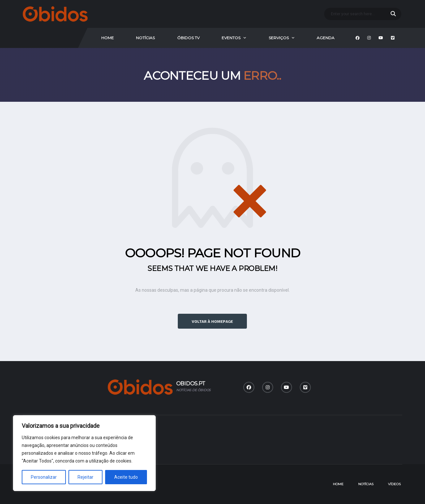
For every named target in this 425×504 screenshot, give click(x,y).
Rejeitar (85, 477)
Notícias (145, 38)
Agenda (326, 38)
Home (108, 38)
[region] (84, 453)
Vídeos (394, 484)
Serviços (279, 38)
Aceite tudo (126, 477)
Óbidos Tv (188, 38)
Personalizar (44, 477)
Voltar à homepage (212, 321)
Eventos (231, 38)
